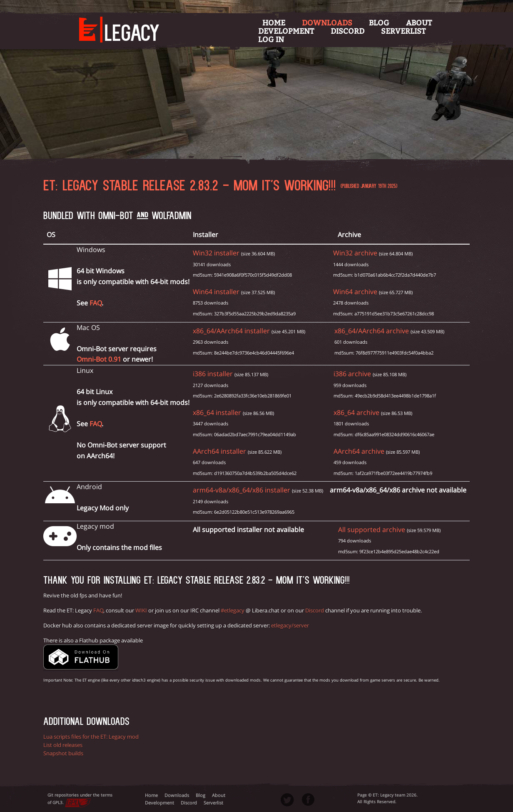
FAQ (96, 303)
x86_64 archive (356, 412)
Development (286, 31)
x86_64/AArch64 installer (231, 331)
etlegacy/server (290, 625)
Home (274, 23)
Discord (347, 31)
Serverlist (403, 31)
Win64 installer (216, 292)
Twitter (287, 800)
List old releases (63, 745)
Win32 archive (355, 253)
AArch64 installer (219, 451)
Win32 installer (216, 253)
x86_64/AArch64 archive (372, 331)
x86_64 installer (217, 412)
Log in (271, 40)
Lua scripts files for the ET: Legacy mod (91, 737)
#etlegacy (233, 610)
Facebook (308, 800)
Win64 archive (355, 292)
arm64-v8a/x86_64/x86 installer (242, 490)
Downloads (327, 23)
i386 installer (213, 374)
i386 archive (352, 374)
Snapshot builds (63, 753)
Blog (379, 23)
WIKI (141, 610)
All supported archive (372, 530)
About (419, 23)
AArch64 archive (359, 451)
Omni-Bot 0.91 (99, 359)
